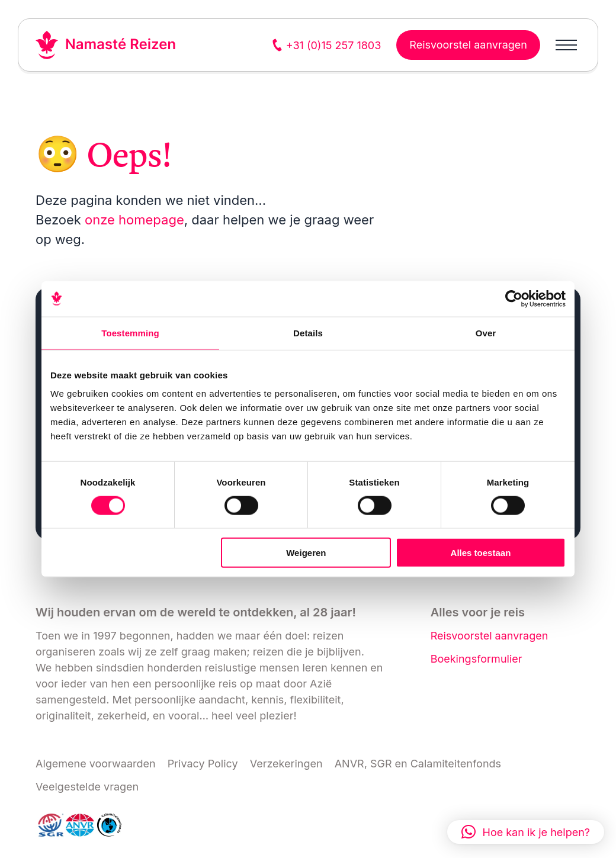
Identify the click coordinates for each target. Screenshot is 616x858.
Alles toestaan (481, 553)
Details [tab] (308, 332)
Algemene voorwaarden (96, 764)
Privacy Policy (203, 764)
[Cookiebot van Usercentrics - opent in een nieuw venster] (514, 298)
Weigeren (306, 553)
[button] (526, 832)
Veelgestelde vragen (87, 787)
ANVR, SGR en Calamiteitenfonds (418, 764)
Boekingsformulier (477, 659)
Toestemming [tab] (130, 332)
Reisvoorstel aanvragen (490, 636)
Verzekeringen (286, 764)
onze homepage (134, 220)
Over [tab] (486, 332)
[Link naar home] (106, 45)
